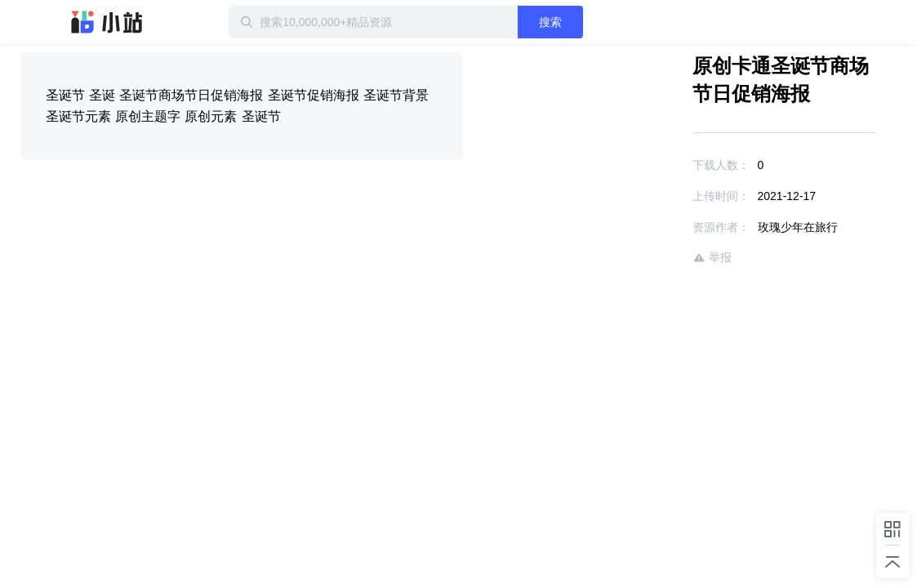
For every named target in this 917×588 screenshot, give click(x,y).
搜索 (603, 22)
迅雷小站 (107, 22)
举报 (665, 258)
